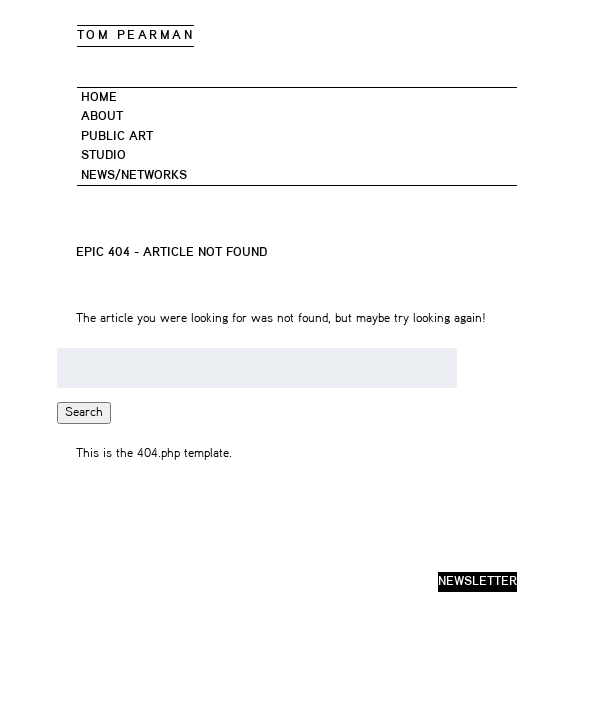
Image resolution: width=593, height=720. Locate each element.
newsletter (477, 581)
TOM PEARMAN (136, 35)
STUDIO (103, 155)
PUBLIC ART (117, 136)
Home (99, 97)
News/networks (134, 175)
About (102, 116)
